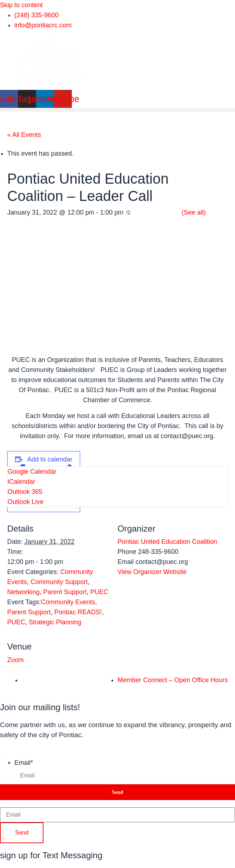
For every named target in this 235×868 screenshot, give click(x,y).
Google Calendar (32, 472)
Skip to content (21, 5)
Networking (23, 592)
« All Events (24, 135)
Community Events (68, 602)
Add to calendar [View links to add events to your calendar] (50, 459)
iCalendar (21, 482)
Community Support (59, 582)
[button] (117, 110)
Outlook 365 (25, 492)
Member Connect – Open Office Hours (173, 680)
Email (24, 763)
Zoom (15, 660)
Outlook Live (26, 502)
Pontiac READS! (78, 612)
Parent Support (65, 592)
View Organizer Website (152, 572)
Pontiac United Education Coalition (167, 542)
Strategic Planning (55, 622)
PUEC (99, 592)
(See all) (194, 212)
